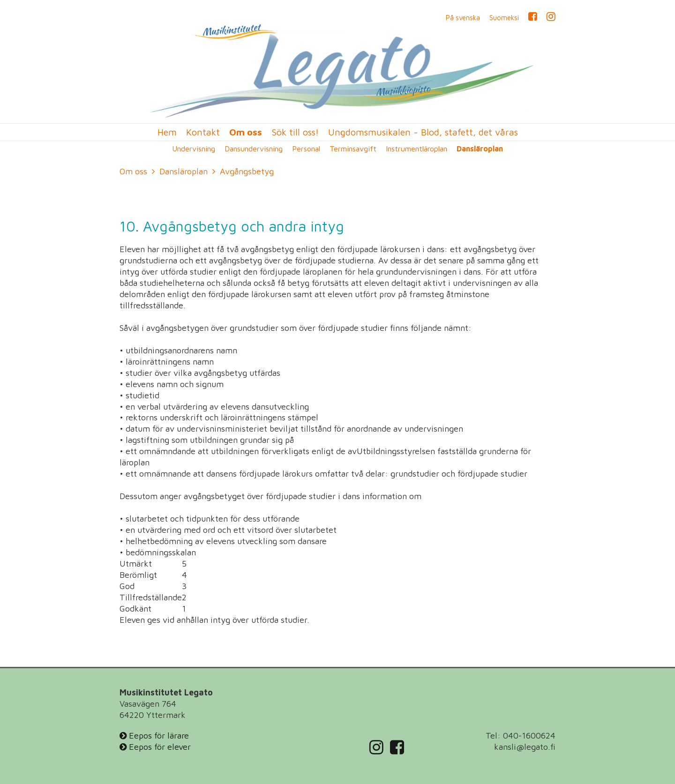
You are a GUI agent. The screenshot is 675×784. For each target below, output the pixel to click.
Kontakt (203, 132)
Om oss (246, 132)
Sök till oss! (295, 132)
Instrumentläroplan (416, 149)
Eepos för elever (155, 747)
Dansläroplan (480, 149)
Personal (306, 149)
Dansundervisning (254, 149)
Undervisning (194, 149)
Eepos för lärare (154, 735)
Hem (167, 132)
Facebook (533, 18)
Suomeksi (504, 18)
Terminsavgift (353, 149)
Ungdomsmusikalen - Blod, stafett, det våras (423, 132)
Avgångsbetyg (247, 171)
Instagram (551, 18)
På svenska (463, 18)
